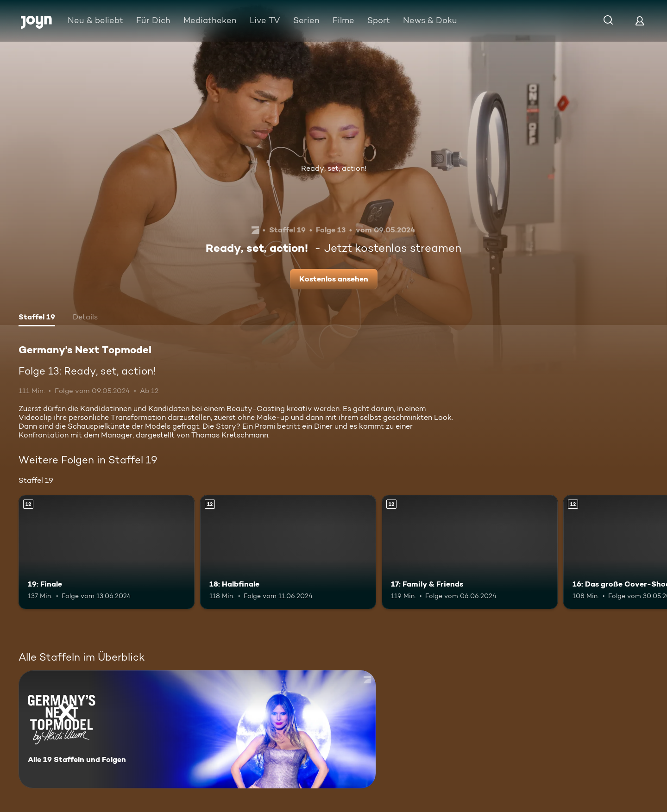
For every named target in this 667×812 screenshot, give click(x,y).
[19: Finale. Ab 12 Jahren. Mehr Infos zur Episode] (107, 552)
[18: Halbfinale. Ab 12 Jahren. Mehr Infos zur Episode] (288, 552)
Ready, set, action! (334, 168)
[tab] (37, 318)
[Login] (640, 21)
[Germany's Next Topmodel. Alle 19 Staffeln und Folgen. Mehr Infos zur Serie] (197, 729)
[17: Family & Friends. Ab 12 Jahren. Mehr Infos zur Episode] (470, 552)
